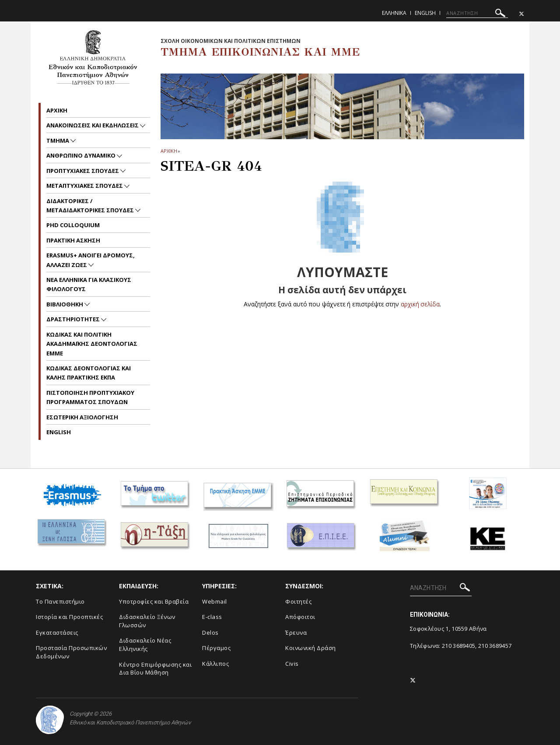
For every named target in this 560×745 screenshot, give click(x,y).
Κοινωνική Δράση (311, 648)
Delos (210, 633)
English (425, 13)
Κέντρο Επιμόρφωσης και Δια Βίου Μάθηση (155, 669)
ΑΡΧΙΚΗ (169, 151)
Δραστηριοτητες (74, 319)
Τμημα (58, 141)
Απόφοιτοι (300, 617)
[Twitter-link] (521, 14)
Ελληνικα (394, 13)
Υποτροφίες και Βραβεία (154, 601)
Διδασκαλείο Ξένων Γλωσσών (147, 621)
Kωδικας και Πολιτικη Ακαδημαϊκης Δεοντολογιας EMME (92, 344)
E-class (212, 617)
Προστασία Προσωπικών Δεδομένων (71, 652)
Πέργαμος (216, 648)
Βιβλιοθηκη (65, 304)
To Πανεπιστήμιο (60, 601)
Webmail (215, 601)
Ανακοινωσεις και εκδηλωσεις (93, 125)
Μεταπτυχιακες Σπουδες (85, 186)
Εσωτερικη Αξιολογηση (82, 417)
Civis (292, 664)
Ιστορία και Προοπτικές (69, 617)
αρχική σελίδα (420, 304)
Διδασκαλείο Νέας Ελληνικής (145, 645)
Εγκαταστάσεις (57, 633)
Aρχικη (57, 110)
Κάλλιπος (215, 664)
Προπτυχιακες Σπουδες (83, 171)
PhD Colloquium (73, 225)
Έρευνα (296, 633)
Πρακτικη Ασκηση (73, 240)
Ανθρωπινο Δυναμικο (82, 155)
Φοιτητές (298, 601)
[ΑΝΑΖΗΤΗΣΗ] (477, 13)
